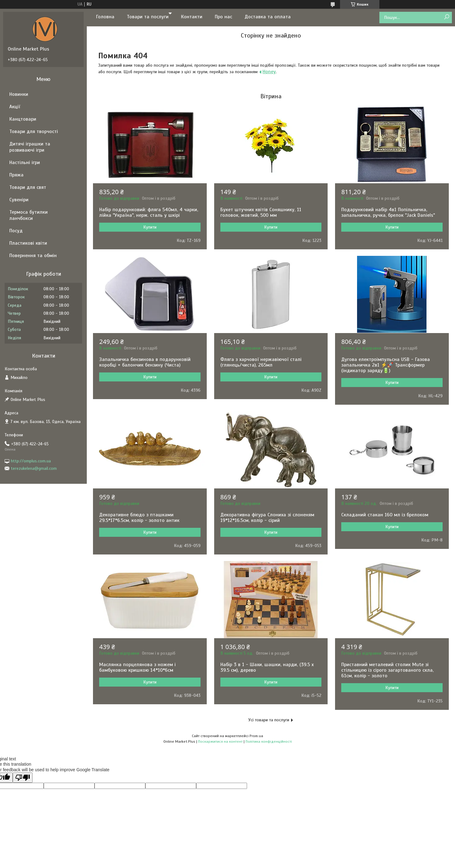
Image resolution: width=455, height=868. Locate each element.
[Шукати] (446, 17)
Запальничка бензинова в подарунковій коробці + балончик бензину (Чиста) (145, 362)
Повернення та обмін (33, 256)
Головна (105, 17)
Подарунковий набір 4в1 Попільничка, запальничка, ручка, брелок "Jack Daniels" (388, 212)
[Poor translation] (23, 778)
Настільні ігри (25, 162)
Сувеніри (19, 200)
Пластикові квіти (28, 243)
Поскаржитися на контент (220, 741)
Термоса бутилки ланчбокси (29, 215)
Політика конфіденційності (269, 741)
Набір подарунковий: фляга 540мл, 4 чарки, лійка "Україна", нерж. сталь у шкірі (149, 212)
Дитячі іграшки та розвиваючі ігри (30, 147)
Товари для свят (28, 187)
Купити (150, 227)
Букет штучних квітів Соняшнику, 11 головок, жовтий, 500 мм (261, 212)
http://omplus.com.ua (31, 461)
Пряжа (16, 175)
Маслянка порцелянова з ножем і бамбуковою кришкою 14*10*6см (137, 667)
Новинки (19, 94)
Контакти (192, 17)
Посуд (16, 231)
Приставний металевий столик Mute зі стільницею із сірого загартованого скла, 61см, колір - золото (387, 670)
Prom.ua (256, 736)
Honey (269, 72)
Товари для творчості (34, 131)
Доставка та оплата (268, 17)
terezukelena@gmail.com (34, 468)
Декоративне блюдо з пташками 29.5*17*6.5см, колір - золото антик (139, 518)
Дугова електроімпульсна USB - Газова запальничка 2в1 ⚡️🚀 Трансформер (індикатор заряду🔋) (386, 365)
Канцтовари (23, 119)
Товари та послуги (148, 17)
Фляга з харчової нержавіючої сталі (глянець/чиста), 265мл (261, 362)
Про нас (223, 17)
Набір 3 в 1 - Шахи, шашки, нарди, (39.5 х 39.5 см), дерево (267, 667)
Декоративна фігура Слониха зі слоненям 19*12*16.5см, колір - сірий (267, 518)
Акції (15, 107)
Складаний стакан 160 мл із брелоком (385, 515)
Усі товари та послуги (269, 720)
